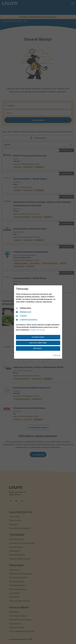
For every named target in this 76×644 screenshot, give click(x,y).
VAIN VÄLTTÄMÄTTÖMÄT (38, 343)
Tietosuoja (57, 355)
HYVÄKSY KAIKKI (38, 337)
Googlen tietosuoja (37, 330)
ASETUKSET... (38, 348)
